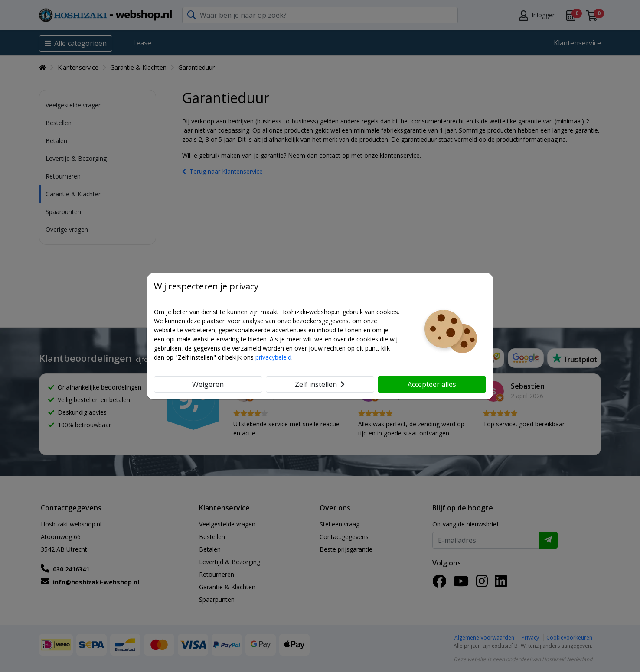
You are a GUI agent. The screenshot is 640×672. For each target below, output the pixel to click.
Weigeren (208, 384)
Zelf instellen (320, 384)
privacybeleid (273, 357)
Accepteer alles (432, 384)
